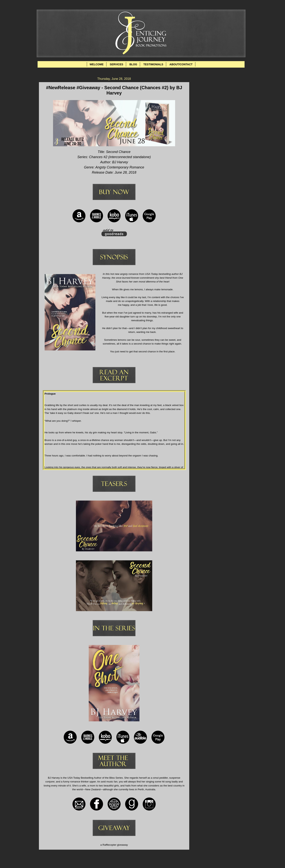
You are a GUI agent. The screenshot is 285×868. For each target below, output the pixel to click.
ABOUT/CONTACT (181, 64)
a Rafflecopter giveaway (114, 845)
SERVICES (116, 64)
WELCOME (97, 64)
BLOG (133, 64)
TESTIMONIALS (153, 64)
